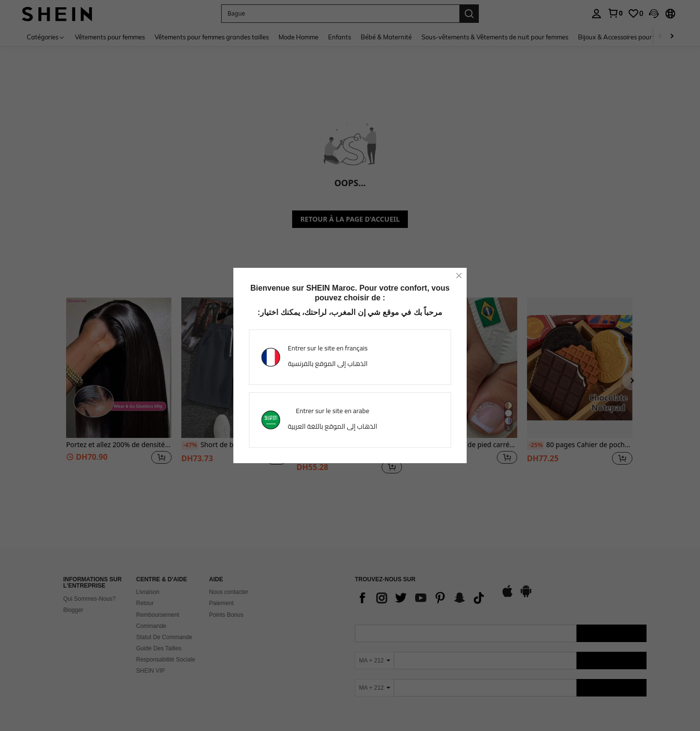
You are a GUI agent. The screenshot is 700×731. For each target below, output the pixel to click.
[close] (459, 276)
